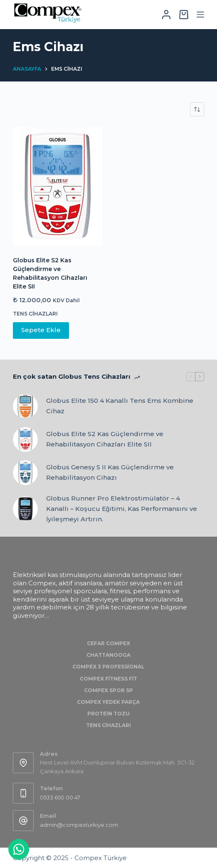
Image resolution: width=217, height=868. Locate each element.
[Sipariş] (197, 109)
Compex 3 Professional (108, 667)
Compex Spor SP (108, 690)
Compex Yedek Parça (108, 702)
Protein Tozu (108, 714)
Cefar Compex (108, 643)
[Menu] (200, 15)
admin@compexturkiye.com (79, 825)
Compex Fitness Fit (109, 679)
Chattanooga (108, 655)
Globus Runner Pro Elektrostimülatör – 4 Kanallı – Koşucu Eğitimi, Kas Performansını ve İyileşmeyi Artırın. (122, 509)
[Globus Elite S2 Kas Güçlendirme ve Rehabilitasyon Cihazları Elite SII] (58, 186)
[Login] (166, 15)
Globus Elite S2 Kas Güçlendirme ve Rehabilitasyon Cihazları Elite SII (105, 439)
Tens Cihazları (35, 314)
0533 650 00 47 (60, 797)
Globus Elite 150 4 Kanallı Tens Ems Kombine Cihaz (120, 406)
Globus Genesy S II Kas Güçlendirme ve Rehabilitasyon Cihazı (110, 472)
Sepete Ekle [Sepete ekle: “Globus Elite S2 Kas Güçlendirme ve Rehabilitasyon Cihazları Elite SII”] (41, 330)
